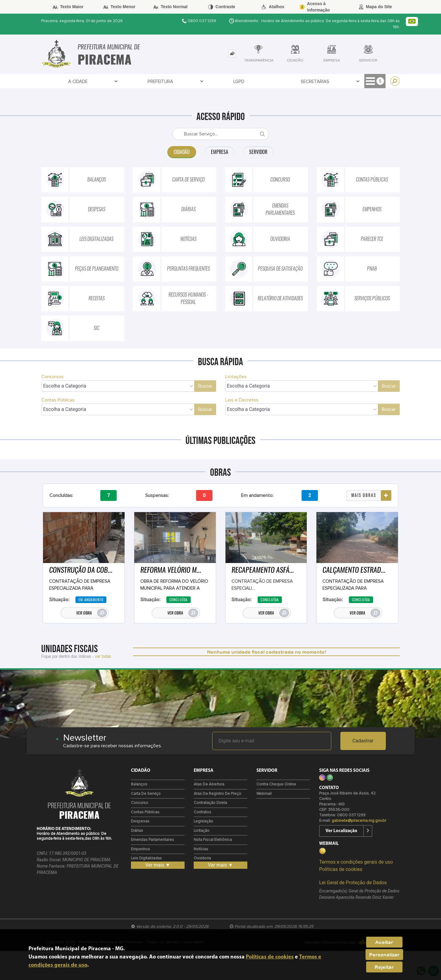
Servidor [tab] (259, 152)
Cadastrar (363, 741)
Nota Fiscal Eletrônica (213, 840)
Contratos (234, 82)
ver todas (103, 656)
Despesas (140, 821)
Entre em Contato (282, 82)
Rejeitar (384, 967)
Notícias (201, 849)
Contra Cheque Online (276, 784)
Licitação (202, 831)
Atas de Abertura (209, 784)
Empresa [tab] (220, 152)
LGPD (117, 82)
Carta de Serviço (146, 794)
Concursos (52, 377)
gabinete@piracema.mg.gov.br (359, 821)
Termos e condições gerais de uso (356, 862)
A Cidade (56, 82)
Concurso (140, 803)
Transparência (192, 82)
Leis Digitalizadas (146, 858)
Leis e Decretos (242, 400)
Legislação (203, 821)
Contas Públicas (58, 400)
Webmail (264, 794)
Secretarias (148, 82)
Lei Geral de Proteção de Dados (353, 883)
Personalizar (384, 955)
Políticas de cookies (341, 869)
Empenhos (140, 849)
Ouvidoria (202, 858)
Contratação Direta (210, 803)
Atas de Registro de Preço (217, 794)
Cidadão (368, 82)
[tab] (232, 53)
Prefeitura (91, 82)
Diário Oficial (331, 82)
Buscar (205, 386)
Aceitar (384, 942)
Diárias (137, 831)
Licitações (236, 377)
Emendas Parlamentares (152, 840)
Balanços (139, 784)
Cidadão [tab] (181, 152)
